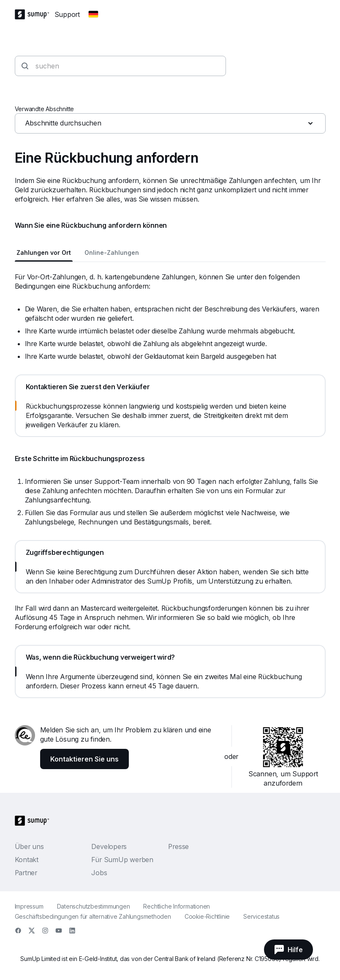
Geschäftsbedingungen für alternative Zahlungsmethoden (93, 916)
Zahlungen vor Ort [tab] (44, 253)
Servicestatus (261, 916)
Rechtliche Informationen (177, 906)
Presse (178, 846)
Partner (26, 873)
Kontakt (27, 860)
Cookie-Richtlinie (207, 916)
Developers (109, 846)
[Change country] (93, 14)
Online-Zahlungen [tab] (112, 253)
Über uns (29, 846)
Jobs (99, 873)
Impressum (29, 906)
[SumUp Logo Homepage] (35, 14)
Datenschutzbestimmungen (94, 906)
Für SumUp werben (122, 860)
